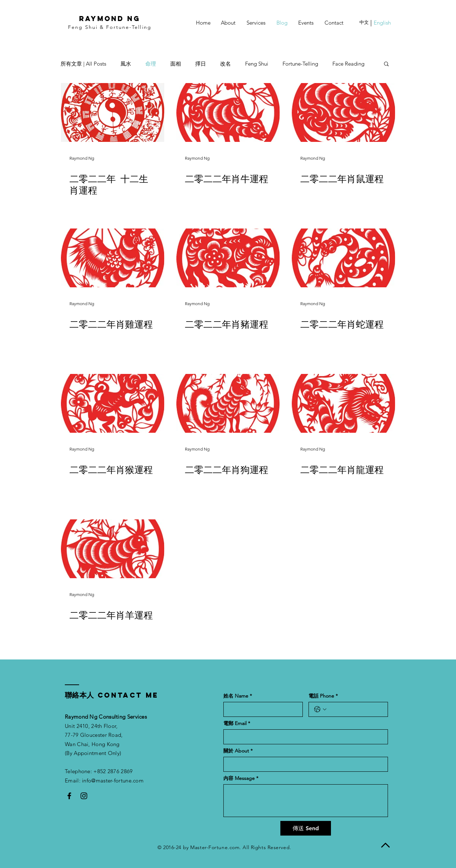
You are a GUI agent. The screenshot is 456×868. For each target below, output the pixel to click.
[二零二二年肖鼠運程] (343, 112)
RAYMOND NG (110, 19)
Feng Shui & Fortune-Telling (110, 27)
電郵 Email (237, 723)
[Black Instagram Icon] (84, 796)
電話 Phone (323, 696)
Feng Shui (257, 64)
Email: (73, 780)
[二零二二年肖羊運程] (113, 549)
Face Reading (348, 64)
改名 (226, 64)
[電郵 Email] (304, 737)
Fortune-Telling (300, 64)
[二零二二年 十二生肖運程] (113, 112)
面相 (176, 64)
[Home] (203, 22)
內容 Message (241, 778)
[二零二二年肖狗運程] (228, 403)
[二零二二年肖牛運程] (228, 112)
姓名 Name (238, 696)
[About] (228, 22)
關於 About (238, 751)
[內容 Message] (306, 801)
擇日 (201, 64)
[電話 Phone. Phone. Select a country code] (320, 709)
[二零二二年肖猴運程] (113, 403)
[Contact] (334, 22)
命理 (151, 64)
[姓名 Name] (261, 709)
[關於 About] (304, 764)
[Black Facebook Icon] (69, 796)
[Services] (256, 22)
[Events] (306, 22)
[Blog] (282, 22)
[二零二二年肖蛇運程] (343, 258)
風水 (126, 64)
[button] (364, 22)
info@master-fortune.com (113, 780)
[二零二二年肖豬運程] (228, 258)
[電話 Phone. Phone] (355, 709)
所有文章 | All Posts (83, 64)
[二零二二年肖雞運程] (113, 258)
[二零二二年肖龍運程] (343, 403)
